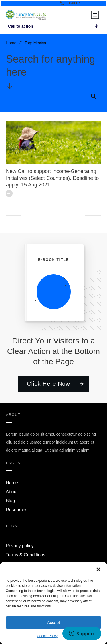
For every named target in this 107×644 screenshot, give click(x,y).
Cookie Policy (47, 636)
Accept (54, 622)
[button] (98, 569)
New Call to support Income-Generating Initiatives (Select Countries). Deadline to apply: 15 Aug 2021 (52, 178)
